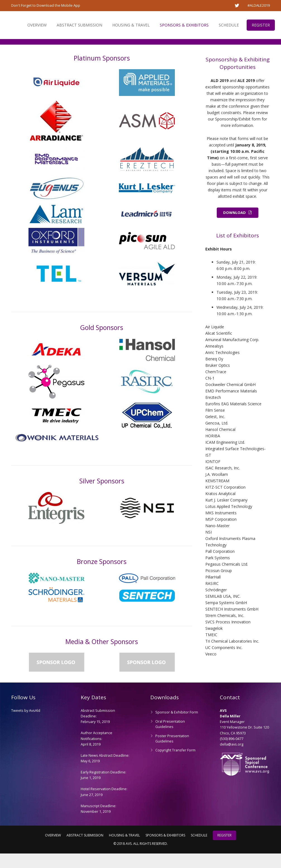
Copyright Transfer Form (175, 765)
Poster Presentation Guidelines (172, 753)
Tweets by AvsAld (26, 725)
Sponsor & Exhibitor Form (177, 727)
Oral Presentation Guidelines (170, 739)
